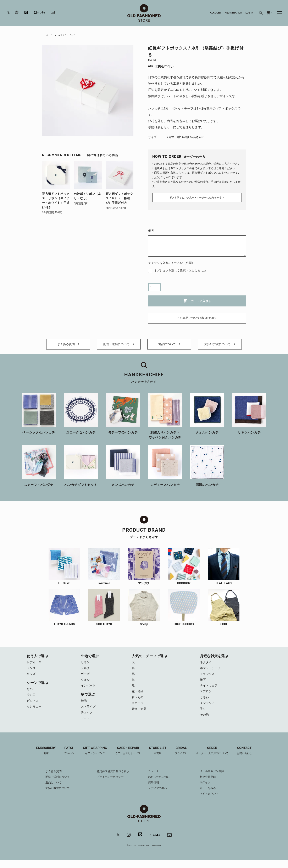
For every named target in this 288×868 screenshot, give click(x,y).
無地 (84, 706)
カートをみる (211, 795)
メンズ (31, 672)
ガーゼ (86, 678)
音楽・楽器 (140, 715)
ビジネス (33, 706)
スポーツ (138, 709)
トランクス (208, 678)
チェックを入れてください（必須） (171, 262)
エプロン (206, 697)
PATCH (65, 758)
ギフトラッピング (70, 35)
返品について (169, 346)
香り (203, 715)
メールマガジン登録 (215, 778)
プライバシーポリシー (109, 784)
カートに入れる (197, 300)
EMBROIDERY (41, 758)
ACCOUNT (216, 13)
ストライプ (89, 712)
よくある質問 (68, 346)
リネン (86, 666)
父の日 (31, 700)
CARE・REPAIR (127, 758)
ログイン (208, 790)
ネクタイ (206, 666)
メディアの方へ (158, 795)
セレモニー (35, 712)
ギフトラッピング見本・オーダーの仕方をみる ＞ (197, 196)
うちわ (205, 703)
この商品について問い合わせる (197, 317)
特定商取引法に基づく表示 (111, 778)
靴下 (203, 684)
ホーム (50, 35)
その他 (205, 722)
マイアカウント (212, 801)
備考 (151, 229)
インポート (89, 690)
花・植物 (138, 697)
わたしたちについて (161, 784)
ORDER (216, 758)
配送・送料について (119, 346)
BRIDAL (183, 758)
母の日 (31, 694)
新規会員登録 (211, 784)
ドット (86, 725)
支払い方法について (220, 346)
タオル (86, 684)
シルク (86, 672)
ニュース (154, 778)
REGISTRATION (233, 13)
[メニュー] (277, 13)
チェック (87, 719)
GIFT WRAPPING (92, 758)
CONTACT (250, 758)
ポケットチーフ (211, 672)
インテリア (208, 709)
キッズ (31, 678)
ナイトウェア (209, 690)
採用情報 (154, 790)
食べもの (138, 703)
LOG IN (249, 13)
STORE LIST (158, 758)
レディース (35, 666)
